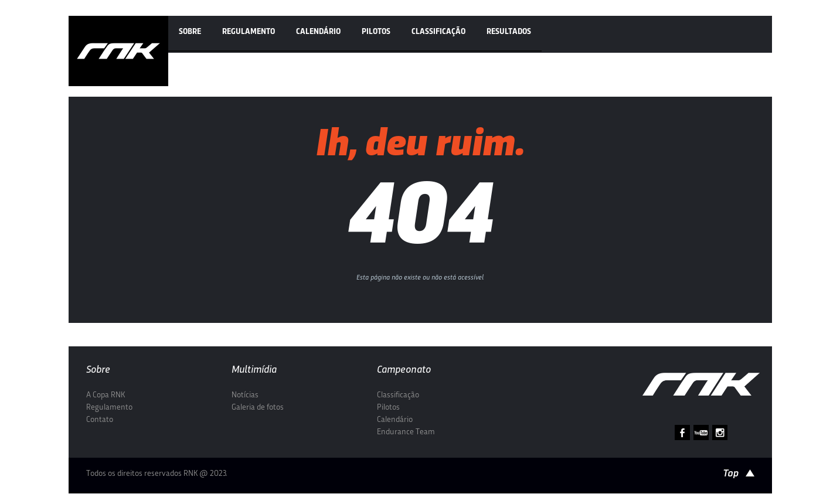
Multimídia (254, 370)
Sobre (190, 32)
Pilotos (376, 32)
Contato (100, 420)
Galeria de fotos (258, 408)
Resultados (509, 32)
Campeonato (404, 370)
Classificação (438, 32)
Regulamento (249, 32)
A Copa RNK (106, 395)
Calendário (318, 32)
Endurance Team (406, 432)
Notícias (245, 395)
